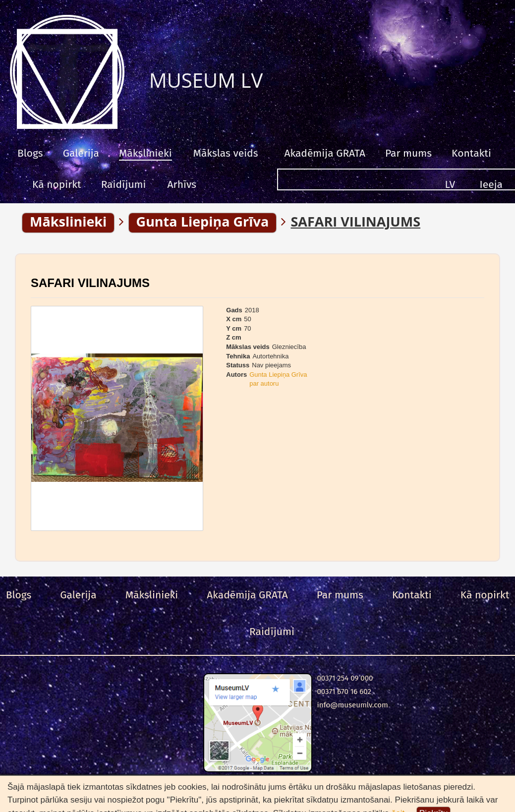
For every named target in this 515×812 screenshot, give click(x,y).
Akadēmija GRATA (324, 153)
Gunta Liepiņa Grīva (278, 375)
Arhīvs (182, 184)
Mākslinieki (145, 153)
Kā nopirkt (57, 184)
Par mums (408, 153)
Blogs (30, 153)
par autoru (264, 383)
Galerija (81, 153)
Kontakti (471, 153)
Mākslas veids (226, 153)
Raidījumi (124, 184)
